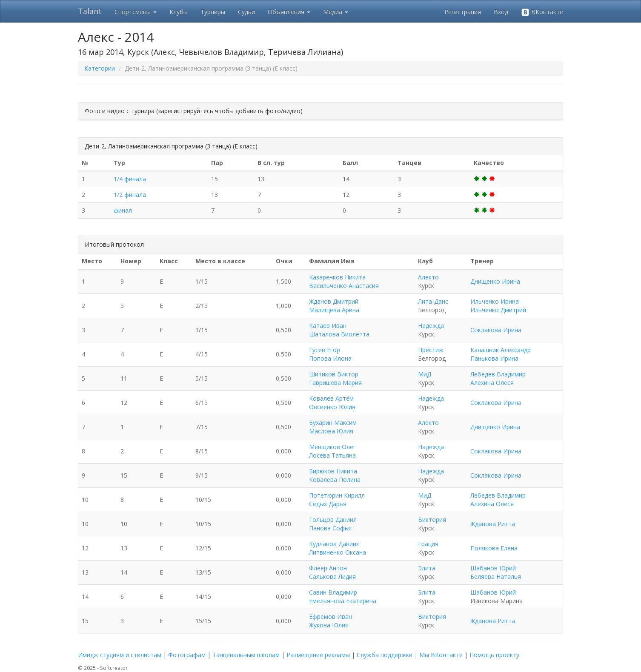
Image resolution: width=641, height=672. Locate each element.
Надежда (431, 326)
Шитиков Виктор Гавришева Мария (335, 378)
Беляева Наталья (496, 577)
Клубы (179, 12)
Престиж (431, 350)
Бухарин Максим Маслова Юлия (333, 427)
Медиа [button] (336, 12)
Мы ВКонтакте (441, 655)
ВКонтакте (542, 12)
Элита (427, 568)
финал (123, 210)
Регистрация (463, 12)
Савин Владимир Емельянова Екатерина (343, 597)
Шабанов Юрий (493, 568)
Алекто (428, 277)
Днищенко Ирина (495, 281)
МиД (425, 374)
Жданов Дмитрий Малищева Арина (334, 306)
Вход (501, 12)
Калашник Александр (501, 350)
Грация (428, 544)
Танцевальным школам (246, 655)
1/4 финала (130, 179)
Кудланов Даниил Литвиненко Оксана (338, 548)
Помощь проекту (494, 655)
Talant (90, 11)
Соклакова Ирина (496, 330)
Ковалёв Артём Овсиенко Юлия (332, 403)
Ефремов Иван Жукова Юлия (331, 621)
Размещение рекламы (318, 655)
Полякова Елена (494, 548)
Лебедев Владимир (498, 374)
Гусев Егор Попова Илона (330, 354)
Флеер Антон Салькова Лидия (332, 572)
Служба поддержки (385, 655)
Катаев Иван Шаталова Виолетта (339, 330)
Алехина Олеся (492, 383)
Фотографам (187, 655)
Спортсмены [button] (136, 12)
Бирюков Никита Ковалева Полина (335, 475)
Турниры (213, 12)
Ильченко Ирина (495, 301)
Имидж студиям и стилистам (120, 655)
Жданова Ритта (493, 524)
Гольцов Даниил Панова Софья (333, 524)
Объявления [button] (289, 12)
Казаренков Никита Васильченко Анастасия (344, 281)
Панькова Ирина (494, 358)
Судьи (246, 12)
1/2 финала (130, 195)
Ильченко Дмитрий (498, 310)
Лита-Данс (433, 301)
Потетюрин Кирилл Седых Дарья (337, 500)
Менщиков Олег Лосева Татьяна (332, 451)
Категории (100, 68)
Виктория (432, 520)
